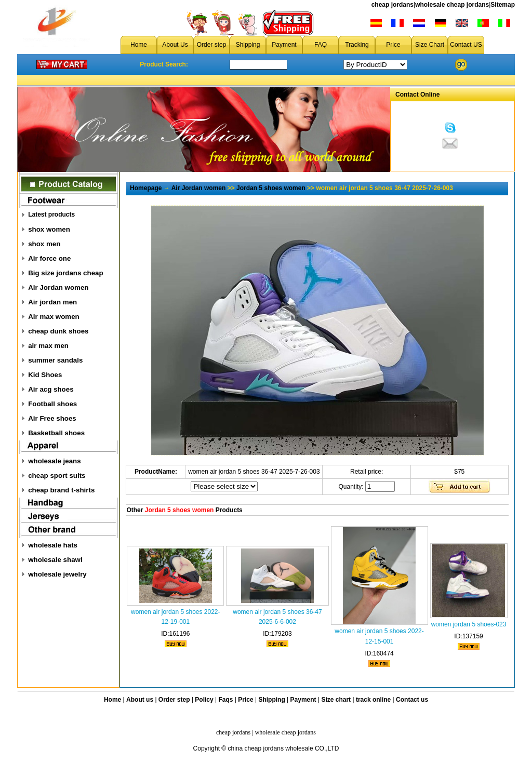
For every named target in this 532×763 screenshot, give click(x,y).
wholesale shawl (55, 560)
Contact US (466, 45)
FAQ (321, 45)
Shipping (248, 45)
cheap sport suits (57, 476)
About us (140, 700)
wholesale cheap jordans (452, 5)
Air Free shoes (52, 418)
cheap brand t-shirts (61, 490)
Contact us (412, 700)
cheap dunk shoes (58, 331)
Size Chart (430, 45)
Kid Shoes (45, 375)
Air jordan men (52, 302)
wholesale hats (53, 545)
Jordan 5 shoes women (271, 188)
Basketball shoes (56, 433)
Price (393, 45)
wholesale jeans (55, 461)
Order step (212, 45)
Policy (204, 700)
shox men (44, 244)
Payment (284, 45)
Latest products (51, 215)
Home (139, 45)
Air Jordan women (58, 287)
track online (373, 700)
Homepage (146, 188)
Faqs (226, 700)
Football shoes (52, 404)
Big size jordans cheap (65, 273)
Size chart (336, 700)
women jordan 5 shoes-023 (469, 624)
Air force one (49, 258)
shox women (49, 229)
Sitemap (503, 5)
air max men (48, 346)
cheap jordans (393, 5)
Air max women (54, 317)
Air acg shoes (51, 389)
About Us (175, 45)
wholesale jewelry (57, 574)
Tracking (357, 45)
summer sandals (55, 360)
